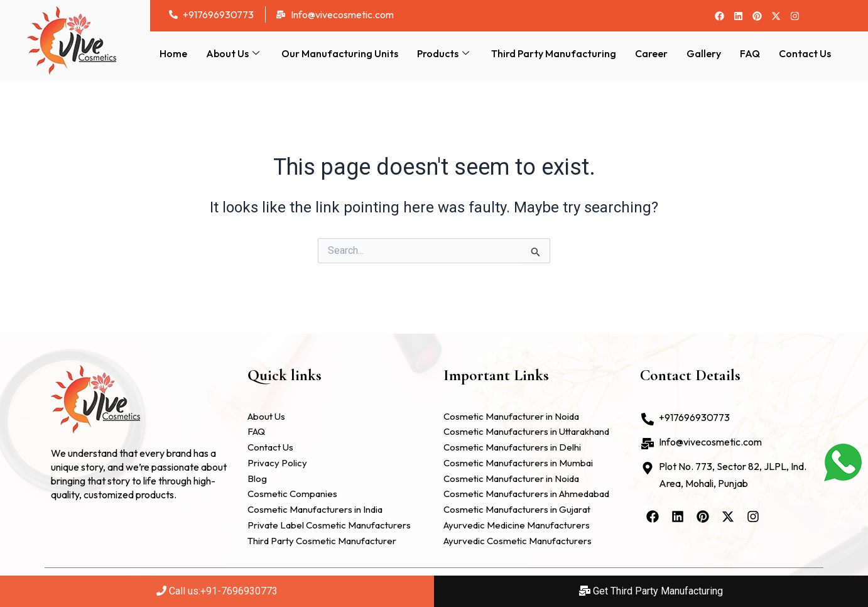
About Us (234, 53)
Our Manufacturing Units (340, 53)
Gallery (704, 53)
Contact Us (805, 53)
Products (445, 53)
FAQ (750, 53)
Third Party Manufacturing (554, 53)
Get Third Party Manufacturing (651, 591)
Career (651, 53)
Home (173, 53)
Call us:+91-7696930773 (217, 591)
